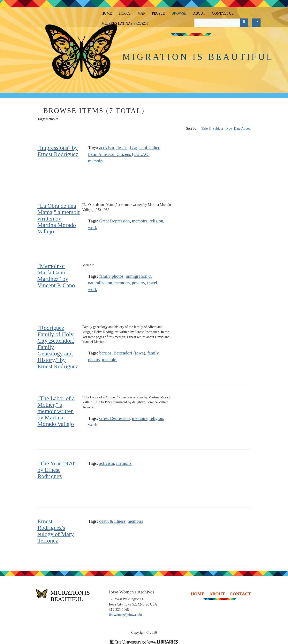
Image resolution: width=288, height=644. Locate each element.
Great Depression (114, 221)
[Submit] (244, 23)
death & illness (112, 521)
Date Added (242, 129)
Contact (240, 594)
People (158, 13)
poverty (138, 283)
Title (205, 129)
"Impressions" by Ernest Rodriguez (58, 151)
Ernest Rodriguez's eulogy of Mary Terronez (56, 531)
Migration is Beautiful (198, 57)
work (93, 228)
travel (152, 283)
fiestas (122, 148)
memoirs (96, 161)
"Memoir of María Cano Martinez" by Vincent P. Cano (56, 276)
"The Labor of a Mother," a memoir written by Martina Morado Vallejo (56, 411)
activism (107, 148)
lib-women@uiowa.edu (125, 615)
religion (156, 221)
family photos (111, 276)
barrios (105, 353)
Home (107, 13)
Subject (218, 129)
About (199, 13)
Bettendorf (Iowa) (129, 353)
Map (141, 13)
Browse (179, 13)
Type (229, 129)
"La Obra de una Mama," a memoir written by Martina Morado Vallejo (59, 218)
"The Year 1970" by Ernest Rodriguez (57, 470)
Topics (125, 13)
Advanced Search (253, 23)
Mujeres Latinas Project (125, 24)
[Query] (221, 23)
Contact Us (223, 13)
